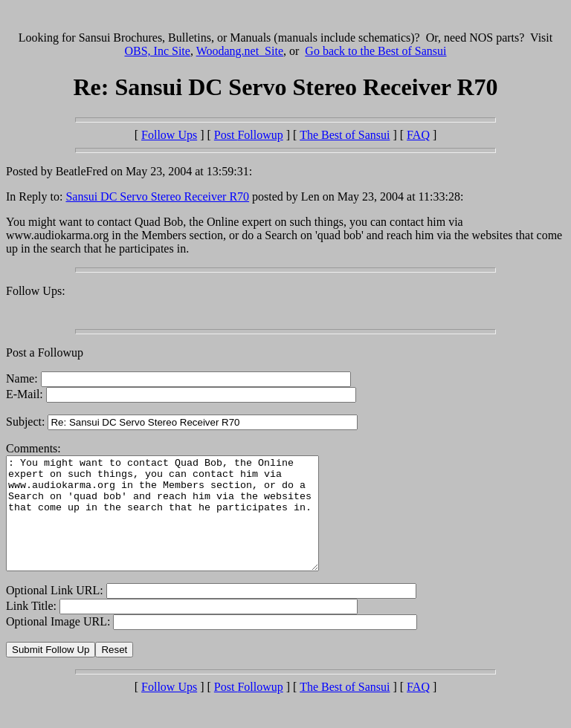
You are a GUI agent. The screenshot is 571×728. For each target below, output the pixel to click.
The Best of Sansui (345, 135)
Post (249, 135)
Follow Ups (169, 135)
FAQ (418, 135)
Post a (22, 352)
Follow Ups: (36, 291)
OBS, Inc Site (157, 51)
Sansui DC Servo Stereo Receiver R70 (157, 196)
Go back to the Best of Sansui (375, 51)
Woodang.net (240, 51)
